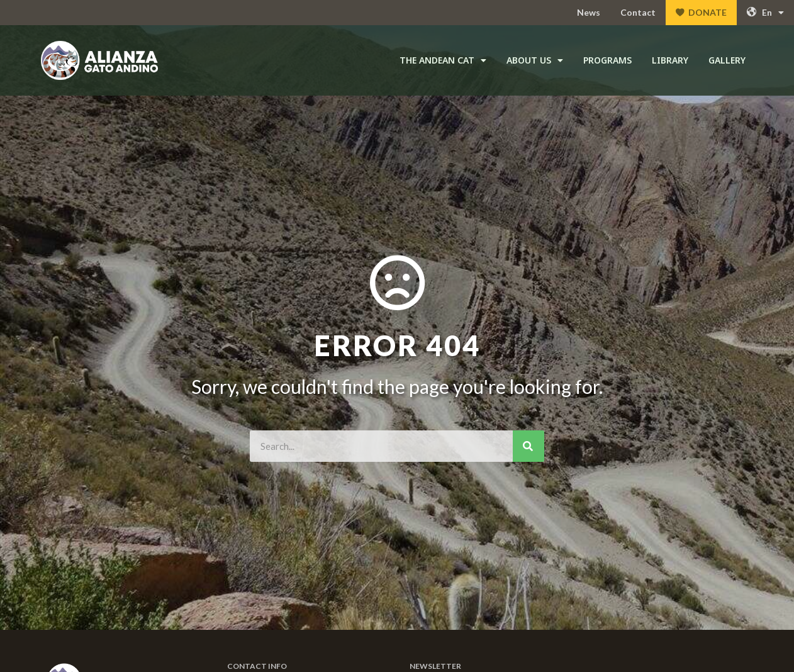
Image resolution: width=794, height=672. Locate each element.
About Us (535, 60)
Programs (607, 60)
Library (670, 60)
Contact (638, 12)
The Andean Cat (443, 60)
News (589, 12)
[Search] (528, 446)
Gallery (727, 60)
